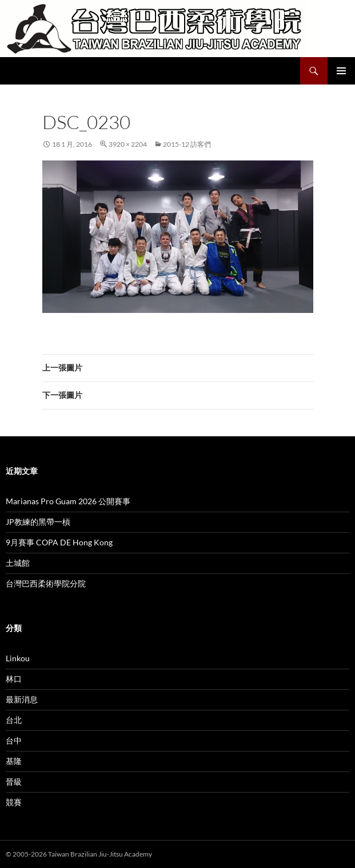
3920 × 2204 (128, 144)
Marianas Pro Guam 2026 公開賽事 (68, 501)
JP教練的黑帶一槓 (38, 522)
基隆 (14, 761)
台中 (14, 740)
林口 (14, 679)
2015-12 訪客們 (187, 144)
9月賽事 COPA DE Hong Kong (59, 542)
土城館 (18, 563)
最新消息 (22, 699)
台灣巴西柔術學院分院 (46, 583)
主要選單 (341, 71)
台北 (14, 720)
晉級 (14, 781)
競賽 (14, 802)
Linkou (18, 658)
